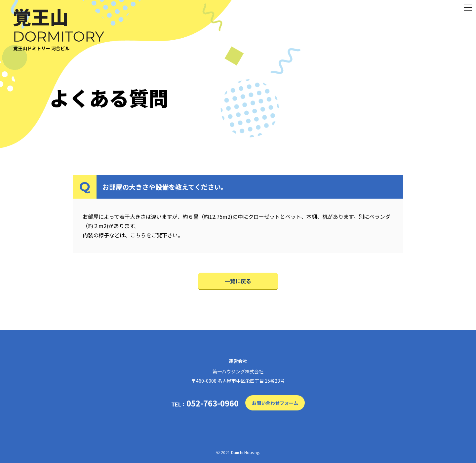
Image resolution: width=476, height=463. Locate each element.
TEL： (205, 403)
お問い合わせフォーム (275, 403)
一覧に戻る (238, 281)
